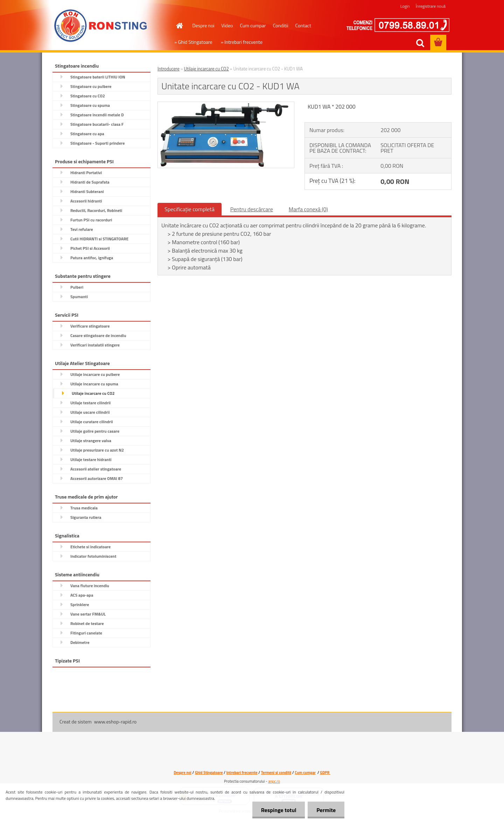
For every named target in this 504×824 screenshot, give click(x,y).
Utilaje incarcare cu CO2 (206, 69)
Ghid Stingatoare (209, 772)
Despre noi (204, 25)
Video (227, 25)
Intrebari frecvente (242, 772)
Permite (326, 810)
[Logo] (101, 26)
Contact (303, 25)
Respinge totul (278, 810)
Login (405, 6)
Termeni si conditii (276, 772)
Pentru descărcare (252, 209)
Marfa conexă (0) (308, 209)
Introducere (169, 69)
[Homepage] (179, 26)
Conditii (281, 25)
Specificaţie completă (190, 209)
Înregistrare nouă (431, 6)
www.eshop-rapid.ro (115, 722)
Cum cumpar (253, 25)
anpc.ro (274, 781)
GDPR (325, 772)
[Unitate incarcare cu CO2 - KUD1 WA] (226, 105)
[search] (420, 43)
